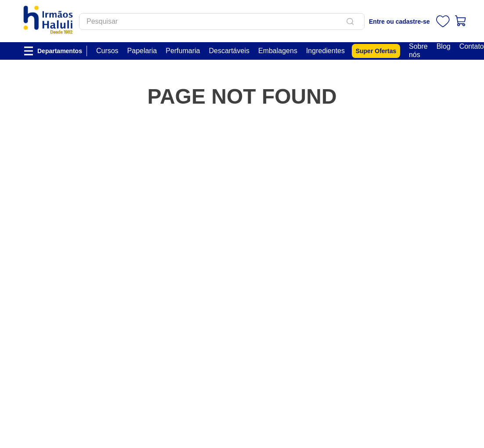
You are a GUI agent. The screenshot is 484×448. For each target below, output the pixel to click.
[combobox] (222, 22)
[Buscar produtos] (352, 22)
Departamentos (60, 51)
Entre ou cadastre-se (399, 22)
